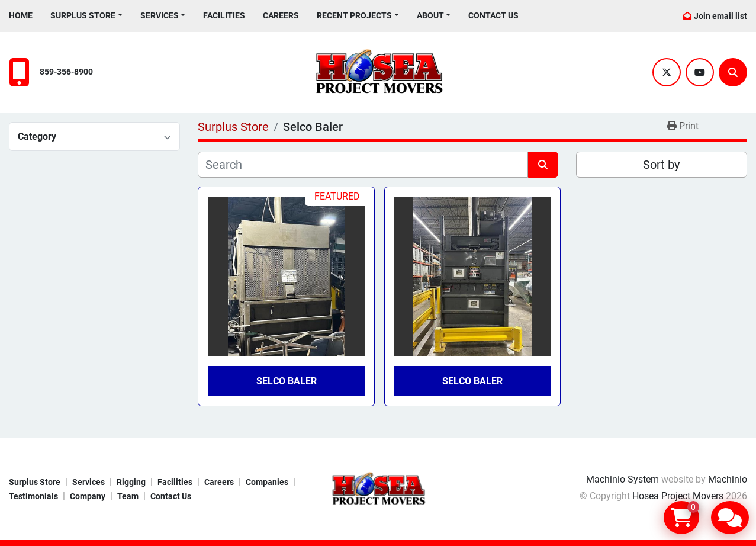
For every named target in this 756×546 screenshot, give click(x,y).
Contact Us (493, 15)
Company (88, 496)
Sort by (661, 165)
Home (21, 15)
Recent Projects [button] (354, 15)
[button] (86, 16)
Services (160, 15)
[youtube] (700, 72)
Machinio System (623, 479)
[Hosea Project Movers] (378, 488)
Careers (281, 15)
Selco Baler (287, 381)
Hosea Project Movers (678, 496)
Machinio (728, 479)
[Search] (733, 72)
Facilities (224, 15)
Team (128, 496)
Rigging (131, 482)
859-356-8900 (66, 72)
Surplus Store (83, 15)
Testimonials (33, 496)
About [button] (430, 15)
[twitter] (667, 72)
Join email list (720, 16)
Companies (267, 482)
